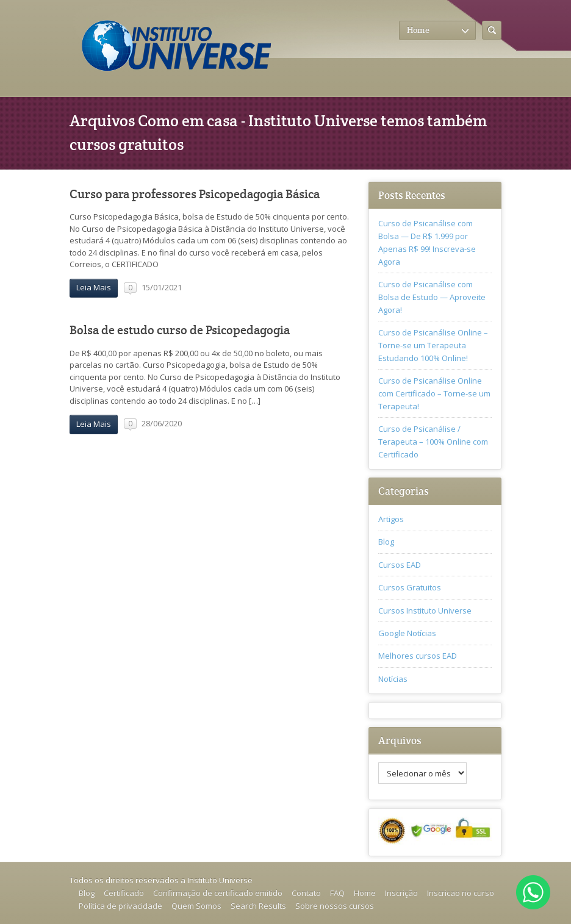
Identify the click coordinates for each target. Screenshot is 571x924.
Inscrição (401, 893)
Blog (386, 542)
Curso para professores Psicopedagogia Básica (195, 194)
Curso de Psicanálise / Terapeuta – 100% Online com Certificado (433, 442)
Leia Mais (94, 287)
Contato (306, 893)
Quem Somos (196, 906)
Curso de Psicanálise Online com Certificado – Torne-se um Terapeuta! (434, 393)
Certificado (124, 893)
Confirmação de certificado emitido (218, 893)
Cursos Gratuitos (410, 587)
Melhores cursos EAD (418, 656)
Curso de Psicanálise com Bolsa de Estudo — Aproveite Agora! (432, 297)
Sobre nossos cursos (335, 906)
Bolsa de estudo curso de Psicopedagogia (180, 330)
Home (365, 893)
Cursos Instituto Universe (425, 611)
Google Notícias (407, 633)
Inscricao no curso (461, 893)
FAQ (337, 893)
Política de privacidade (120, 906)
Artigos (391, 519)
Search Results (258, 906)
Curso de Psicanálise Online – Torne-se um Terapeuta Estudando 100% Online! (433, 345)
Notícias (393, 679)
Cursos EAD (400, 565)
